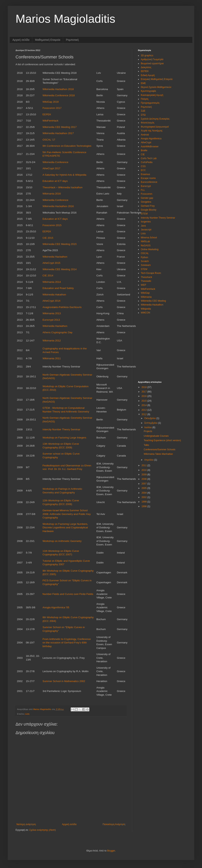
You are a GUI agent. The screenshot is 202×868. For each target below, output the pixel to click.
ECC (143, 170)
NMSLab (145, 241)
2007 (145, 484)
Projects (148, 431)
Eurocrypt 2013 (51, 320)
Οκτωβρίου (150, 418)
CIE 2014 (48, 276)
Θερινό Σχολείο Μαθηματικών (156, 87)
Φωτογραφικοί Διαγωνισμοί (155, 127)
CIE (143, 155)
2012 (145, 414)
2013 (145, 410)
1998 (145, 506)
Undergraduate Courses (156, 436)
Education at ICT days (55, 181)
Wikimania (146, 297)
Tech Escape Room (151, 273)
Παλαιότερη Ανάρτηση (114, 824)
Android (145, 135)
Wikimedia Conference (55, 162)
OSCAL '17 (49, 140)
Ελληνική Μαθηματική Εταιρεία (157, 79)
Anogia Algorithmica (151, 139)
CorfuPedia (147, 162)
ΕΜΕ (143, 83)
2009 (145, 475)
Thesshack (146, 277)
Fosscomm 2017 (52, 108)
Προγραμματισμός (150, 103)
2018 (145, 387)
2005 (145, 488)
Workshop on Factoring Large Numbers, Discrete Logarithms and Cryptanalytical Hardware (65, 528)
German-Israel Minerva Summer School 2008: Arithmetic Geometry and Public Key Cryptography (67, 514)
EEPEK (47, 114)
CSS (143, 166)
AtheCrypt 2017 (51, 168)
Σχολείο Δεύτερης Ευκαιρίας (155, 119)
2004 (145, 493)
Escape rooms (148, 178)
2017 (145, 392)
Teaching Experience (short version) (162, 440)
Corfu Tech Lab (149, 158)
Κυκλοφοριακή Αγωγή (152, 95)
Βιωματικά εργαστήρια (152, 63)
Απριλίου (149, 460)
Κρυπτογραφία (148, 91)
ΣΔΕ (143, 111)
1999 (145, 502)
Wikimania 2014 (52, 282)
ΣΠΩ (143, 115)
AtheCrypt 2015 (51, 263)
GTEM (144, 214)
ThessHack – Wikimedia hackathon (63, 187)
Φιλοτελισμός (148, 123)
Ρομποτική (72, 40)
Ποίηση (145, 99)
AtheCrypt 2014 (51, 301)
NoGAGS (146, 246)
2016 (145, 396)
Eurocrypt (146, 186)
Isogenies (146, 222)
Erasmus (145, 174)
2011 (145, 465)
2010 (145, 470)
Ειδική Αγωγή (148, 75)
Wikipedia (146, 309)
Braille (144, 150)
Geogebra (146, 202)
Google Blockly (149, 210)
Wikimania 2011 (52, 358)
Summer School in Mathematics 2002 (64, 681)
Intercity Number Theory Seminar (61, 429)
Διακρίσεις (146, 67)
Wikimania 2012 (52, 341)
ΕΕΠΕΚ (145, 71)
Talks (146, 445)
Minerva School (149, 238)
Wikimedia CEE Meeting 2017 (60, 127)
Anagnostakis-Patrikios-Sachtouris (62, 307)
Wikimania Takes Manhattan (158, 454)
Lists (27, 714)
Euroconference (149, 182)
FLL (143, 190)
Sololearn (146, 265)
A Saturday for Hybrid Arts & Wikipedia (64, 175)
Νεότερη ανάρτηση (26, 824)
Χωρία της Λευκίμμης (152, 131)
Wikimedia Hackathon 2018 (58, 89)
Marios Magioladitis (65, 19)
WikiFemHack (50, 121)
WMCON (145, 313)
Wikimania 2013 (52, 313)
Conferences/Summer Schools (160, 450)
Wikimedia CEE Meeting (153, 301)
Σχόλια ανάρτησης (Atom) (43, 830)
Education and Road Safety (58, 288)
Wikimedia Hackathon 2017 (58, 133)
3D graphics (147, 56)
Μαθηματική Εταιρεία (48, 40)
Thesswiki (146, 281)
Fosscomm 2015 (52, 225)
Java (143, 226)
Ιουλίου (148, 427)
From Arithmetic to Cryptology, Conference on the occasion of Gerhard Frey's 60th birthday (67, 643)
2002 (145, 497)
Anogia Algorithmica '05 (56, 607)
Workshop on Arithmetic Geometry (62, 541)
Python (144, 257)
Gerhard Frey (148, 206)
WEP (143, 285)
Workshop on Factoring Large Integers (64, 438)
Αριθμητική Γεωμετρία (152, 59)
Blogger (111, 851)
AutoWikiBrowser (150, 147)
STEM (144, 269)
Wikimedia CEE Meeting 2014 (60, 269)
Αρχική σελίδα (21, 40)
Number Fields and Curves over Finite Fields (68, 594)
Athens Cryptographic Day (57, 332)
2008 (145, 479)
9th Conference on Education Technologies (67, 146)
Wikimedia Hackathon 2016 (58, 206)
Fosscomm (147, 194)
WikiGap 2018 (51, 102)
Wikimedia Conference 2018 (59, 95)
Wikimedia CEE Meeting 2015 (60, 244)
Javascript (146, 230)
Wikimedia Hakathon (54, 295)
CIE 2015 (48, 238)
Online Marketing (150, 249)
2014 (145, 405)
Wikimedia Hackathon (55, 257)
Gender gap (147, 198)
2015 (145, 401)
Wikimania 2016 (52, 194)
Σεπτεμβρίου (151, 423)
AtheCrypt (146, 142)
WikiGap (145, 293)
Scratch (145, 261)
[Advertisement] (162, 345)
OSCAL (145, 253)
